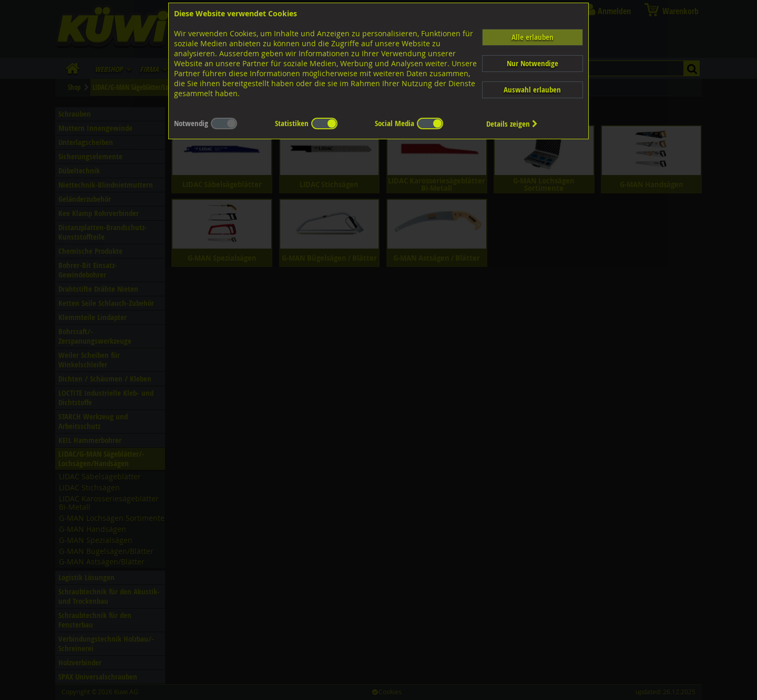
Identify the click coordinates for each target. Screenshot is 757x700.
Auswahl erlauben (532, 90)
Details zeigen (512, 124)
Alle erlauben (533, 37)
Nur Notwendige (533, 63)
